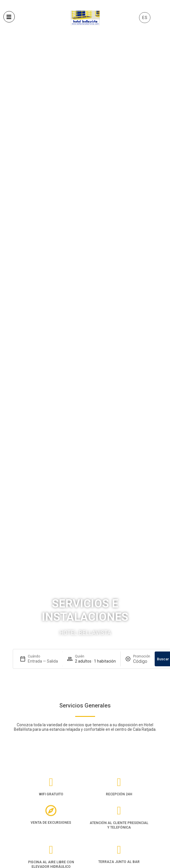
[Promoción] (142, 661)
